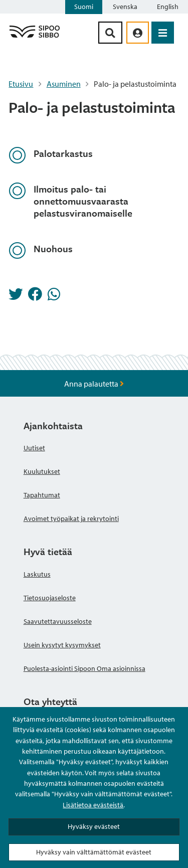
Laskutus (37, 574)
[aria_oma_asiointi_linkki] (138, 33)
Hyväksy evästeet (94, 826)
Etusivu (21, 84)
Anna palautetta (94, 384)
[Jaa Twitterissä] (16, 297)
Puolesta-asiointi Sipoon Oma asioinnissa (84, 668)
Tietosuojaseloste (50, 598)
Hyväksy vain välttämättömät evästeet (94, 852)
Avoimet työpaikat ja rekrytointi (71, 518)
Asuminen (64, 84)
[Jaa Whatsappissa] (54, 297)
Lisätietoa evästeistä (93, 805)
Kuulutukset (42, 471)
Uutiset (34, 448)
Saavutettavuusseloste (58, 621)
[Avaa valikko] (163, 33)
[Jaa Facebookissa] (35, 297)
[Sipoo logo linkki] (35, 37)
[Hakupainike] (110, 33)
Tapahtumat (42, 495)
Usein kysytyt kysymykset (62, 645)
